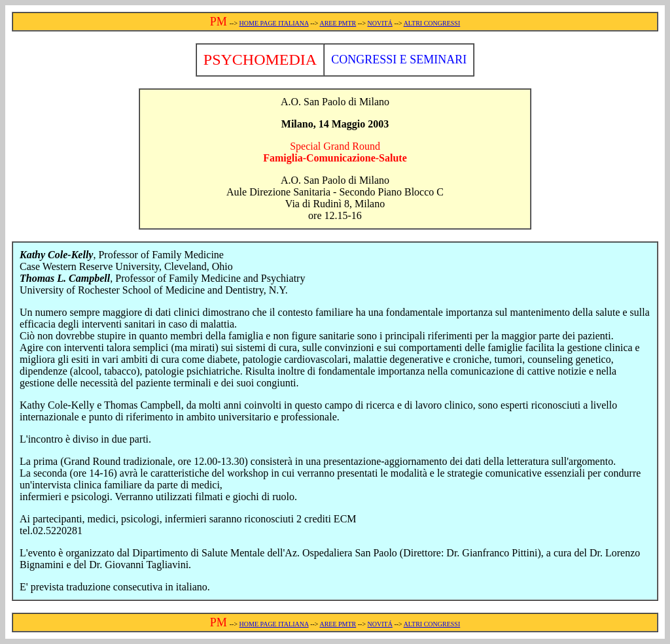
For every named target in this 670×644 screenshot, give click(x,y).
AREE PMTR (338, 23)
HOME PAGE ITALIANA (274, 23)
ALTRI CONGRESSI (432, 23)
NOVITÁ (380, 23)
